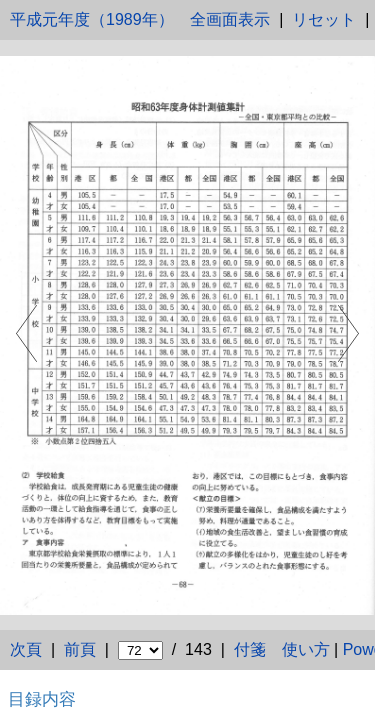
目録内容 (42, 699)
